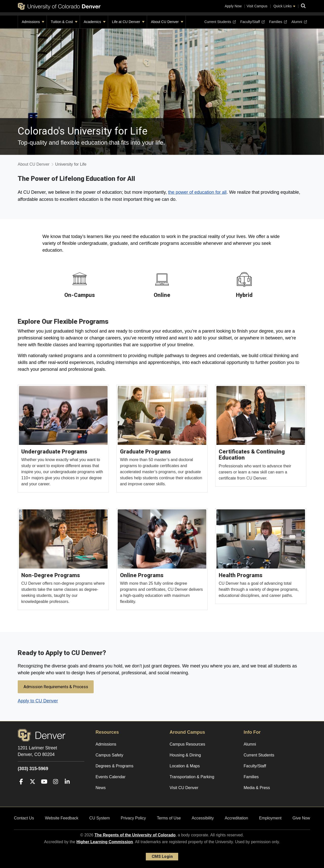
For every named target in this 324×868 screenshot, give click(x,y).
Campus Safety (109, 755)
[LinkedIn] (67, 789)
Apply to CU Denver (38, 701)
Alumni (299, 22)
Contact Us (24, 818)
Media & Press (257, 788)
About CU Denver (167, 22)
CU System (100, 818)
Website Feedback (62, 818)
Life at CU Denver (128, 22)
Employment (270, 818)
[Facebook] (21, 789)
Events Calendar (111, 777)
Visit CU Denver (184, 788)
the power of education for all (197, 192)
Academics (95, 22)
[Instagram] (56, 789)
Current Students (220, 22)
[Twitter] (33, 789)
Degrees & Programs (115, 766)
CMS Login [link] (162, 856)
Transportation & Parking (192, 777)
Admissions (33, 22)
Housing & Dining (185, 755)
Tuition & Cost (64, 22)
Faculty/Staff (252, 22)
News (101, 788)
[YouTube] (44, 789)
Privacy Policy (133, 818)
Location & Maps (185, 766)
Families (278, 22)
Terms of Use (169, 818)
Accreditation (237, 818)
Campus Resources (187, 744)
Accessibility (203, 818)
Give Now (301, 818)
